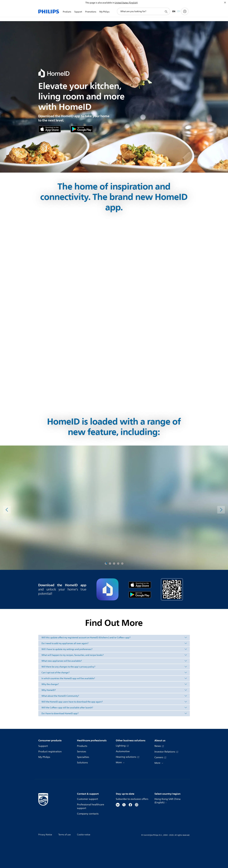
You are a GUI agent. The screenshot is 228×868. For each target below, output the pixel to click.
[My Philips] (185, 11)
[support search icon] (166, 12)
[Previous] (7, 510)
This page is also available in (100, 3)
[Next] (221, 510)
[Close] (225, 3)
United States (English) (126, 3)
